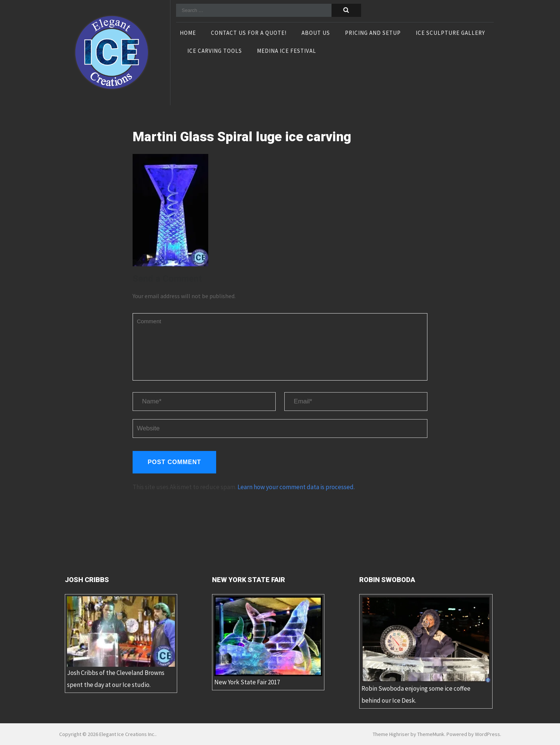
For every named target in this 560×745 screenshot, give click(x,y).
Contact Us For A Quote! (249, 33)
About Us (316, 33)
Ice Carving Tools (215, 51)
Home (188, 33)
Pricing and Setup (373, 33)
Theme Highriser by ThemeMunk (408, 734)
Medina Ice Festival (287, 51)
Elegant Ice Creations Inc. (127, 734)
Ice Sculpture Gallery (450, 33)
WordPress (488, 734)
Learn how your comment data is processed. (296, 487)
